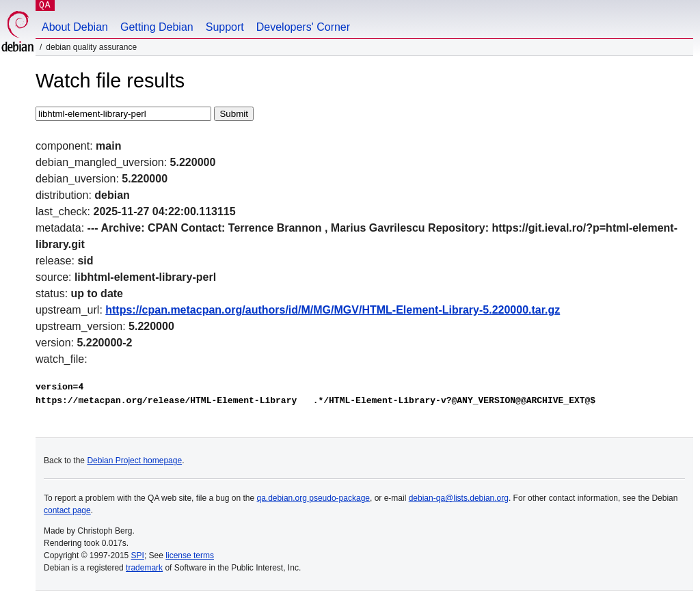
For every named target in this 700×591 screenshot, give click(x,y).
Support (225, 27)
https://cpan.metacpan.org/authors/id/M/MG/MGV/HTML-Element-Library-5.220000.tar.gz (333, 310)
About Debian (75, 27)
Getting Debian (157, 27)
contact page (67, 510)
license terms (190, 555)
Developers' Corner (303, 27)
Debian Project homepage (134, 461)
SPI (138, 555)
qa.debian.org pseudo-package (313, 498)
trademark (144, 568)
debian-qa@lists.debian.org (459, 498)
